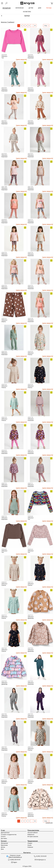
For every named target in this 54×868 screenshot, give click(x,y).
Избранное (31, 835)
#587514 (30, 582)
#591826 (30, 121)
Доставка (4, 838)
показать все (49, 823)
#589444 (30, 549)
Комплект (31, 58)
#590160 (30, 385)
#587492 (4, 747)
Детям (3, 847)
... (32, 26)
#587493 (30, 714)
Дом (2, 849)
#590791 (4, 319)
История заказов (33, 837)
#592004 (30, 88)
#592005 (4, 88)
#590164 (4, 385)
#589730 (4, 516)
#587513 (4, 615)
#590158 (30, 417)
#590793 (4, 286)
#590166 (4, 352)
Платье (30, 355)
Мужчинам (4, 845)
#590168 (30, 319)
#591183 (30, 187)
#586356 (4, 780)
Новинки (30, 847)
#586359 (30, 747)
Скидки (30, 843)
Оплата (3, 837)
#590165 (30, 352)
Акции (29, 845)
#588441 (4, 582)
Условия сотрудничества (9, 835)
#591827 (4, 121)
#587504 (30, 648)
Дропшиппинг (5, 833)
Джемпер (31, 618)
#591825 (4, 154)
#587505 (4, 648)
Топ (3, 58)
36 (35, 26)
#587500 (30, 681)
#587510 (30, 615)
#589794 (30, 450)
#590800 (4, 220)
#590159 (4, 417)
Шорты (4, 322)
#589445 (4, 549)
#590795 (4, 253)
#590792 (30, 286)
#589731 (30, 483)
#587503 (4, 681)
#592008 (4, 55)
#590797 (30, 220)
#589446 (30, 516)
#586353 (30, 780)
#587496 (4, 714)
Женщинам (4, 843)
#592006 (30, 55)
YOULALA (4, 56)
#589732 (4, 483)
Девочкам (27, 16)
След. (46, 26)
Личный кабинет (33, 833)
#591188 (4, 187)
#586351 (30, 813)
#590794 (30, 253)
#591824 (30, 154)
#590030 (4, 450)
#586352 (4, 813)
